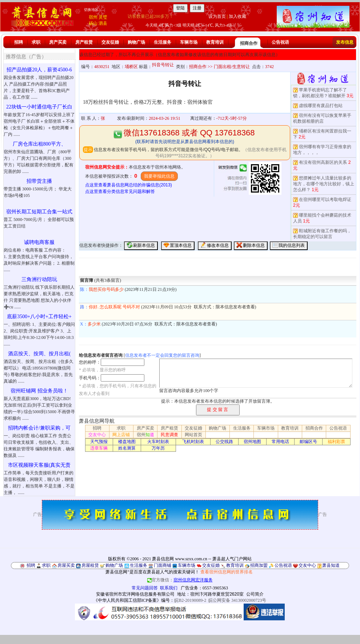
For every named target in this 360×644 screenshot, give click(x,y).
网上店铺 (121, 435)
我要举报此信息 (159, 176)
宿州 (93, 17)
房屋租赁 (90, 565)
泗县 (103, 23)
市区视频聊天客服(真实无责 (39, 465)
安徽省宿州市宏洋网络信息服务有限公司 (135, 594)
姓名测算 (127, 448)
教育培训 (215, 42)
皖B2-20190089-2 (190, 600)
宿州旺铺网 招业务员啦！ (39, 391)
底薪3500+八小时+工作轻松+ (39, 317)
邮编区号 (308, 442)
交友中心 (97, 435)
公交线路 (224, 442)
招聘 (19, 42)
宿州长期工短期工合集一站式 (39, 212)
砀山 (93, 23)
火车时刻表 (158, 442)
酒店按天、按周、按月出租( (39, 354)
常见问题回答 (145, 588)
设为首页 (217, 16)
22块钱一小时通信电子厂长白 (39, 107)
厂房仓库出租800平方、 (39, 144)
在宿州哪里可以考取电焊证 (325, 199)
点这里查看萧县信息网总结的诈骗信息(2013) (129, 185)
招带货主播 (39, 181)
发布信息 (345, 42)
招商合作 (249, 43)
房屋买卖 (66, 565)
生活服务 (163, 42)
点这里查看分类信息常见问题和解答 (120, 191)
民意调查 (169, 435)
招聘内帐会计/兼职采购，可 (39, 428)
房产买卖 (58, 42)
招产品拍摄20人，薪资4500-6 (39, 70)
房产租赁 (84, 42)
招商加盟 (259, 565)
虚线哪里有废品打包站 (321, 106)
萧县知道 (331, 565)
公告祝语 (280, 42)
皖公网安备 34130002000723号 (237, 600)
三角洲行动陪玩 (39, 279)
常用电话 (280, 442)
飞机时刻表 (193, 442)
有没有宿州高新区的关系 (323, 162)
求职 (36, 42)
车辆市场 (189, 42)
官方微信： (180, 580)
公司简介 (255, 594)
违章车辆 (99, 448)
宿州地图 (252, 442)
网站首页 (193, 435)
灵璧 (103, 17)
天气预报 (99, 442)
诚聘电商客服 (39, 242)
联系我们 (169, 588)
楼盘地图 (127, 442)
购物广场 (136, 42)
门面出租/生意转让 (232, 67)
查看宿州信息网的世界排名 (227, 572)
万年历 (158, 448)
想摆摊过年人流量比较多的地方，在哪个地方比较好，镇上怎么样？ (324, 184)
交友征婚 (110, 42)
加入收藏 (237, 16)
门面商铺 (163, 565)
